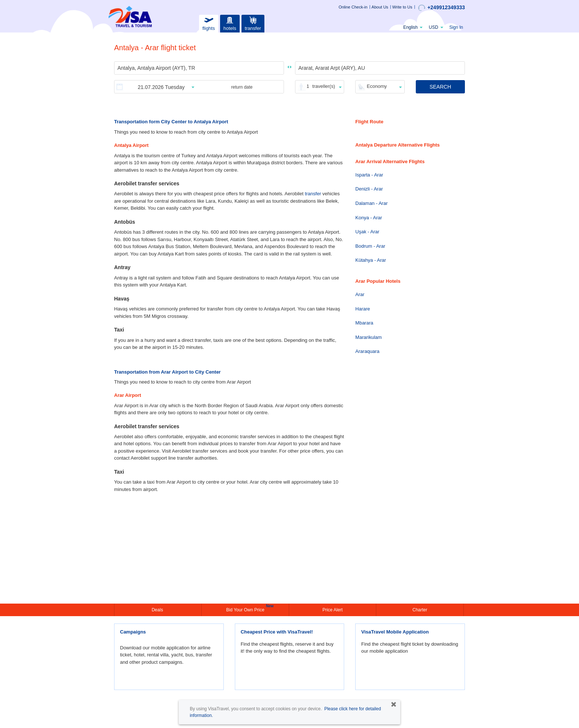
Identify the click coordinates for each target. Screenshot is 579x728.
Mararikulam (369, 337)
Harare (363, 309)
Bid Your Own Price (246, 609)
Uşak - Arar (367, 232)
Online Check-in (353, 7)
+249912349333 (441, 8)
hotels (230, 23)
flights (209, 23)
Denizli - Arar (369, 189)
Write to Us (402, 7)
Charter (420, 610)
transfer (253, 23)
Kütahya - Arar (371, 260)
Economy (377, 86)
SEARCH (440, 87)
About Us (380, 7)
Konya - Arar (369, 218)
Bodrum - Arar (370, 246)
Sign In (456, 27)
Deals (158, 610)
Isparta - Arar (369, 175)
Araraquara (367, 351)
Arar (360, 294)
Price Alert (333, 610)
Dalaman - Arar (371, 203)
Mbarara (364, 323)
